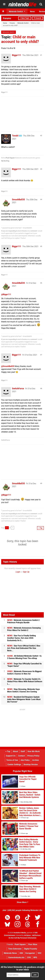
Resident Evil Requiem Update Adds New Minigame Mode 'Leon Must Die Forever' (24, 699)
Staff (23, 751)
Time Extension (15, 949)
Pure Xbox (33, 944)
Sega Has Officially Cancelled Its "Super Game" (24, 665)
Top (8, 751)
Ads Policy (25, 760)
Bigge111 (17, 55)
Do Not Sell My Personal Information (22, 938)
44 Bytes (27, 935)
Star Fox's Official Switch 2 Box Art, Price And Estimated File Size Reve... (24, 648)
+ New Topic (25, 18)
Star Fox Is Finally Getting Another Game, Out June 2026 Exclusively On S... (21, 638)
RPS (35, 957)
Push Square (10, 158)
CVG (29, 957)
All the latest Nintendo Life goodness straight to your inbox (23, 968)
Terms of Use (12, 760)
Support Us (11, 756)
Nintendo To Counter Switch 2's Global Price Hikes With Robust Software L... (25, 681)
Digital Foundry (31, 949)
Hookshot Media (20, 933)
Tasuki (15, 136)
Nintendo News (10, 953)
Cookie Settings (14, 764)
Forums (7, 18)
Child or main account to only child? (20, 39)
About (15, 751)
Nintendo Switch (23, 23)
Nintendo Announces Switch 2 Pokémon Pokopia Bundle (23, 621)
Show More (22, 902)
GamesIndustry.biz (16, 957)
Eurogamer (30, 953)
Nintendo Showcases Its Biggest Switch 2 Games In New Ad (24, 673)
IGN (21, 953)
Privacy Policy (33, 756)
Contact (21, 756)
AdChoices (36, 935)
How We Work (34, 751)
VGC (40, 953)
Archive (36, 760)
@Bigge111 (6, 294)
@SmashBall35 (8, 366)
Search (37, 18)
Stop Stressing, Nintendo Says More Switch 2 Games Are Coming (23, 690)
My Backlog (5, 161)
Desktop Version (31, 764)
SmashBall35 (18, 199)
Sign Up (26, 572)
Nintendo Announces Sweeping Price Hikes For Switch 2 (24, 629)
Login (18, 572)
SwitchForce (18, 388)
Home (5, 23)
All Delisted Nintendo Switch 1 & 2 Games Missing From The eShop (24, 657)
